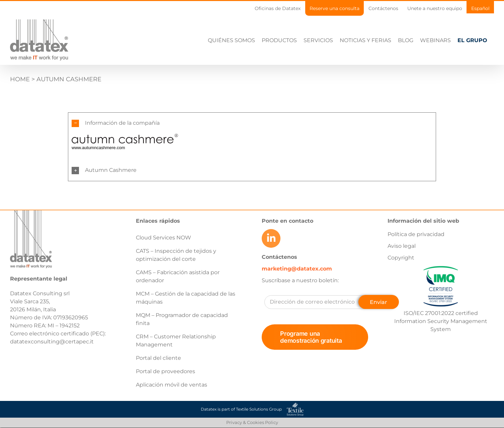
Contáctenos (279, 257)
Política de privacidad (416, 234)
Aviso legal (402, 246)
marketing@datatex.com (297, 269)
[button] (252, 123)
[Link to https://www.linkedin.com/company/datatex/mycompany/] (271, 238)
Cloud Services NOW (163, 238)
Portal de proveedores (165, 371)
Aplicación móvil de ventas (172, 385)
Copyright (401, 258)
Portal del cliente (158, 358)
